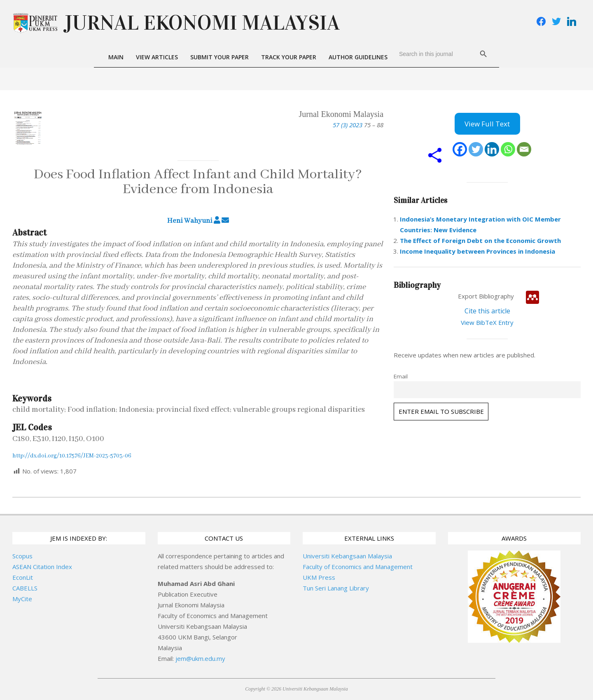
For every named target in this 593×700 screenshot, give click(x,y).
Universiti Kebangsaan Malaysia (347, 556)
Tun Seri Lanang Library (336, 588)
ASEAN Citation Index (42, 567)
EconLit (23, 577)
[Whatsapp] (508, 149)
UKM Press (319, 577)
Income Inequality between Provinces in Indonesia (477, 251)
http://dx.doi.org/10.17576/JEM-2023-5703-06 (72, 456)
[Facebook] (460, 149)
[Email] (524, 149)
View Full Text (487, 124)
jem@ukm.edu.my (200, 658)
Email (401, 376)
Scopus (22, 556)
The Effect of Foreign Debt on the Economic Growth (480, 240)
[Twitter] (476, 149)
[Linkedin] (492, 149)
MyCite (22, 599)
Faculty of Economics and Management (358, 567)
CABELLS (25, 588)
